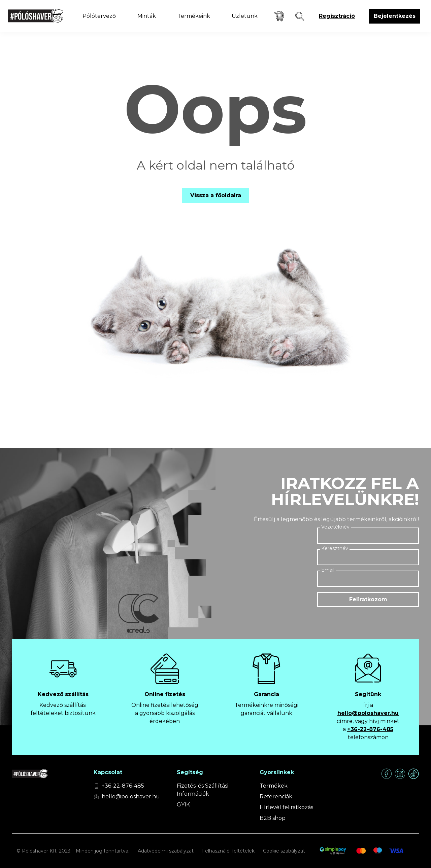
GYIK (183, 805)
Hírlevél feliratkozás (286, 807)
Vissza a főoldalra (216, 195)
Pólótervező (99, 16)
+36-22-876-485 (370, 729)
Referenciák (276, 797)
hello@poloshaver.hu (368, 713)
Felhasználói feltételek (228, 851)
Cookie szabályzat (284, 851)
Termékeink (194, 16)
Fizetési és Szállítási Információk (203, 790)
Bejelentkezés (395, 16)
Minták (147, 16)
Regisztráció (337, 16)
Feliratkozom (368, 599)
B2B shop (273, 818)
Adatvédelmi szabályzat (166, 851)
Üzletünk (245, 16)
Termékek (274, 786)
